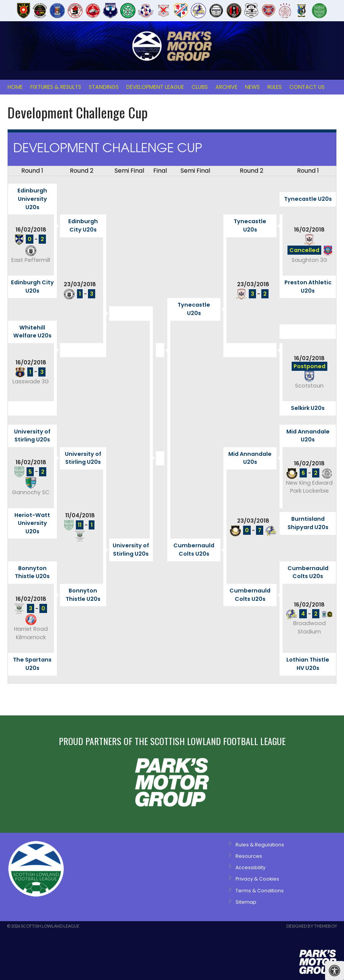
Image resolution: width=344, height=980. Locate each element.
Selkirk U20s (308, 408)
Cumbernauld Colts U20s (194, 550)
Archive (226, 87)
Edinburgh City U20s (83, 225)
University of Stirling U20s (32, 436)
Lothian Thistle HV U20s (308, 664)
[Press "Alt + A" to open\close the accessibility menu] (335, 971)
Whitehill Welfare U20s (32, 332)
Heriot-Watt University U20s (32, 523)
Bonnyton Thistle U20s (32, 572)
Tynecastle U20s (308, 199)
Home (15, 87)
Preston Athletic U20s (308, 287)
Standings (104, 87)
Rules (275, 87)
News (252, 87)
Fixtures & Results (56, 87)
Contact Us (307, 87)
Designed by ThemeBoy (312, 926)
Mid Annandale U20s (308, 436)
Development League (155, 87)
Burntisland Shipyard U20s (308, 523)
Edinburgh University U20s (32, 199)
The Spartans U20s (32, 664)
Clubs (200, 87)
